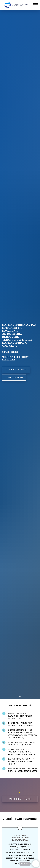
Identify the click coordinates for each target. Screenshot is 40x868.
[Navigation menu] (36, 5)
